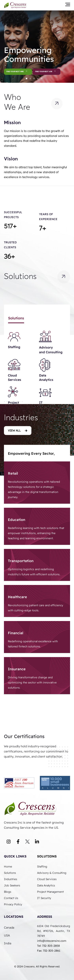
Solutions (47, 856)
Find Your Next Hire (18, 72)
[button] (27, 79)
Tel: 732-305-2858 (49, 946)
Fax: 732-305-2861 (49, 951)
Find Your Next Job (47, 72)
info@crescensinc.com (52, 941)
